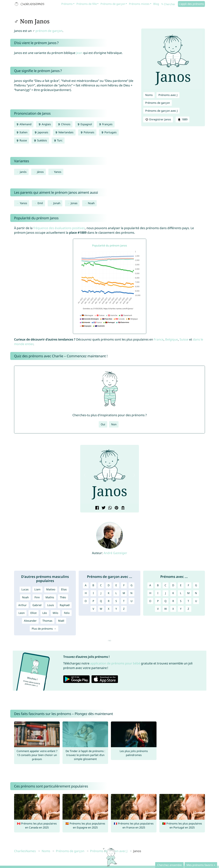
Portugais (109, 132)
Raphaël (65, 605)
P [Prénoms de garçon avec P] (93, 601)
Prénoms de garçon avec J (161, 111)
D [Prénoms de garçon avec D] (109, 585)
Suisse (184, 339)
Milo (55, 613)
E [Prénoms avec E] (181, 585)
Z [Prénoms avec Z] (188, 609)
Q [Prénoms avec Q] (165, 601)
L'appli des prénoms (191, 4)
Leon (22, 613)
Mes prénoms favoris (200, 865)
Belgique (172, 339)
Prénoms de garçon (113, 4)
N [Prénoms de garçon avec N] (131, 593)
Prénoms (67, 4)
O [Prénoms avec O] (150, 601)
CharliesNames (25, 851)
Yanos (58, 172)
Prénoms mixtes (139, 4)
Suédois (40, 140)
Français (106, 124)
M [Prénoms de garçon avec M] (124, 593)
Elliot (34, 613)
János (40, 172)
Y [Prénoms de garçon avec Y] (116, 609)
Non (114, 424)
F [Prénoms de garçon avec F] (124, 585)
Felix (67, 613)
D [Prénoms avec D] (173, 585)
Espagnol (85, 124)
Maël (61, 621)
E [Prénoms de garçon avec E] (116, 585)
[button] (85, 475)
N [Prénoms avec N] (196, 593)
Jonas (74, 203)
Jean (79, 53)
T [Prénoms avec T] (188, 601)
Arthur (23, 605)
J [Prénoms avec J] (166, 593)
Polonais (87, 132)
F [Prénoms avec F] (188, 585)
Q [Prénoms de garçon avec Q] (101, 601)
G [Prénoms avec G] (196, 585)
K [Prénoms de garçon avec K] (109, 593)
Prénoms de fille (87, 4)
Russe (21, 140)
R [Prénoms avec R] (173, 601)
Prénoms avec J (168, 95)
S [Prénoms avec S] (181, 601)
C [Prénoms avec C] (165, 585)
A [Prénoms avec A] (150, 585)
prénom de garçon (49, 31)
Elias (64, 589)
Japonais (41, 132)
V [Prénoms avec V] (158, 609)
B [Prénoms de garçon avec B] (93, 585)
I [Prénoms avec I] (158, 593)
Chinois (64, 124)
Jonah (57, 203)
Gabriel (37, 605)
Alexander (30, 621)
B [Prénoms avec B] (158, 585)
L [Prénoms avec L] (181, 593)
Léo (45, 613)
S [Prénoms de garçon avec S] (116, 601)
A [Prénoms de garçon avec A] (86, 585)
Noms (149, 95)
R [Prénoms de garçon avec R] (109, 601)
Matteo (51, 589)
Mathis (50, 597)
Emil (40, 203)
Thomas (47, 621)
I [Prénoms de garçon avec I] (93, 593)
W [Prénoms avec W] (166, 609)
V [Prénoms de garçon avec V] (93, 609)
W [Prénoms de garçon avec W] (101, 609)
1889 (182, 119)
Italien (22, 132)
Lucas (25, 589)
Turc (58, 140)
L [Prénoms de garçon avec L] (116, 593)
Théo (63, 597)
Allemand (24, 124)
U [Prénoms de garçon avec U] (132, 601)
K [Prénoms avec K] (173, 593)
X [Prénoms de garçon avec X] (109, 609)
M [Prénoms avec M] (188, 593)
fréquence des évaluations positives (59, 228)
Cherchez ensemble (169, 865)
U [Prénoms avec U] (196, 601)
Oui (103, 424)
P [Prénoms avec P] (158, 601)
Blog (156, 4)
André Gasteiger (115, 553)
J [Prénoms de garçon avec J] (101, 593)
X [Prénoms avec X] (173, 609)
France (159, 339)
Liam (37, 589)
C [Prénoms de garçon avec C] (101, 585)
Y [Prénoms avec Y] (181, 609)
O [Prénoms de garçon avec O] (86, 601)
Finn (37, 597)
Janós (23, 172)
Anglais (44, 124)
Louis (51, 605)
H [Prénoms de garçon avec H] (86, 593)
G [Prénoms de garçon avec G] (132, 585)
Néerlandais (64, 132)
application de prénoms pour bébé (115, 663)
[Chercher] (169, 4)
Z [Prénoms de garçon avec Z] (124, 609)
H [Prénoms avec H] (150, 593)
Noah (91, 203)
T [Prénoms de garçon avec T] (124, 601)
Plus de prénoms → (44, 629)
